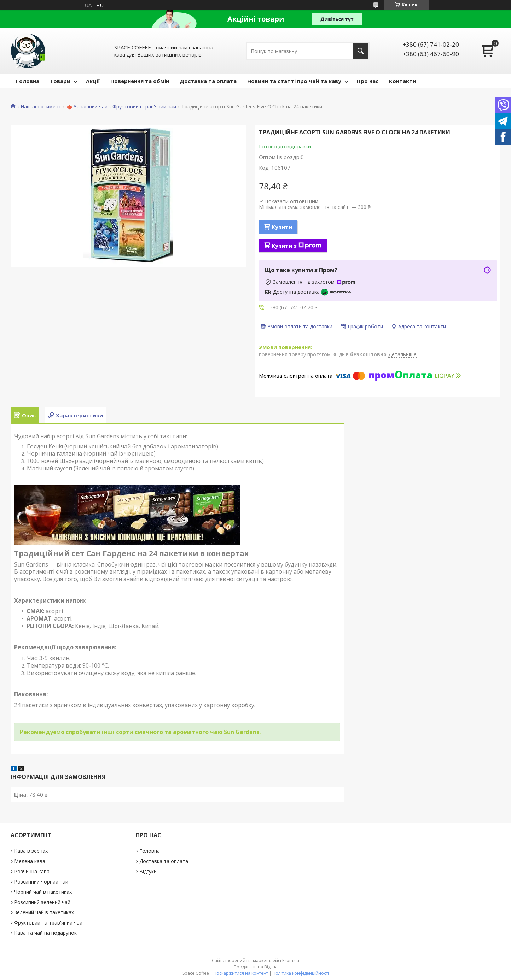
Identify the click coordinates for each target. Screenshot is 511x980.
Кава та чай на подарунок (45, 933)
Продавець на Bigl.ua (256, 967)
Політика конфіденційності (301, 973)
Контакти (403, 81)
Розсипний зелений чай (42, 902)
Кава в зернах (31, 851)
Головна (28, 81)
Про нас (368, 81)
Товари (60, 81)
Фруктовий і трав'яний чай (144, 107)
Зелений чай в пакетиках (44, 912)
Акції (93, 81)
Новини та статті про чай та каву (294, 81)
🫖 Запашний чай (87, 107)
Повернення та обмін (140, 81)
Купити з (297, 246)
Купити (282, 227)
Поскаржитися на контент (241, 973)
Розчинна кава (32, 871)
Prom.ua (291, 960)
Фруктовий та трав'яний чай (48, 923)
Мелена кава (30, 861)
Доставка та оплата (208, 81)
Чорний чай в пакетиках (43, 892)
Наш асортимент (41, 107)
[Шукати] (361, 51)
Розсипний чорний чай (41, 882)
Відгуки (148, 871)
